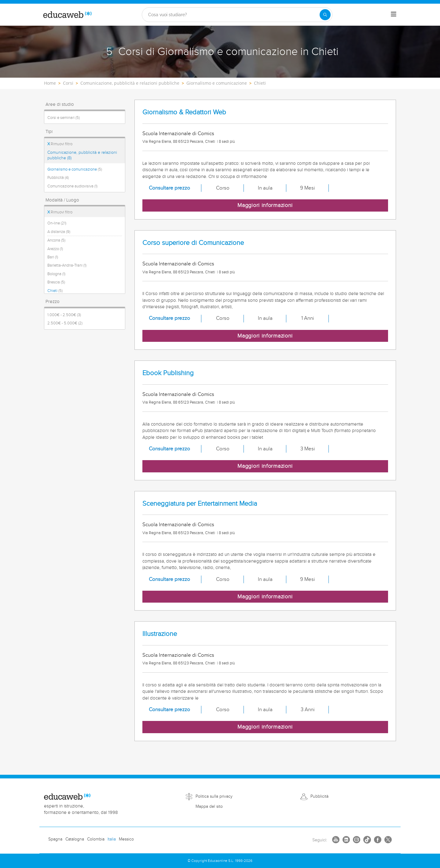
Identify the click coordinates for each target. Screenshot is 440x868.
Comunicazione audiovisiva (72, 186)
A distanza (59, 232)
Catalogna (75, 839)
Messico (126, 839)
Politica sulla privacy (214, 796)
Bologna (56, 274)
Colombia (96, 839)
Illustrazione (160, 634)
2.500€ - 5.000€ (65, 323)
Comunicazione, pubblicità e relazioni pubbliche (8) (82, 155)
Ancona (56, 240)
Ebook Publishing (168, 373)
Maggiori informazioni (265, 205)
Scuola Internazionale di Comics (178, 134)
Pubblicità (58, 178)
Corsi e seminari (64, 118)
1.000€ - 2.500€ (64, 315)
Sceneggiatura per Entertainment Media (200, 504)
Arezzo (55, 249)
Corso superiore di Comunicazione (193, 243)
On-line (57, 223)
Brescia (56, 282)
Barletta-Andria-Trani (67, 265)
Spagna (55, 839)
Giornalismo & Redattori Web (184, 112)
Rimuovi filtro (60, 144)
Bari (53, 257)
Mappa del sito (209, 807)
